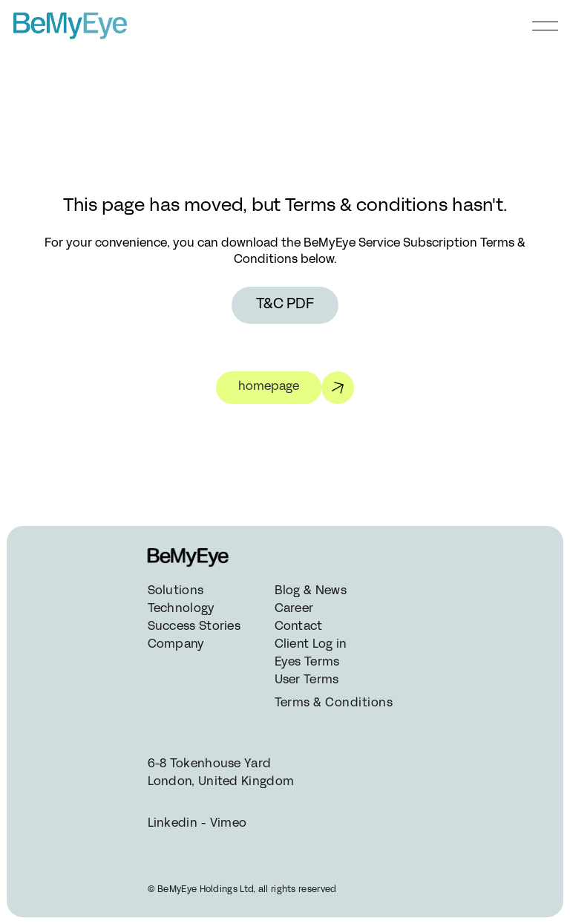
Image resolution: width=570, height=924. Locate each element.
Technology (181, 609)
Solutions (176, 591)
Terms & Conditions (332, 703)
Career (294, 609)
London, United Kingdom (221, 782)
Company (176, 645)
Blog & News (311, 591)
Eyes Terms (307, 663)
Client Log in (311, 645)
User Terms (307, 680)
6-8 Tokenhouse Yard (210, 764)
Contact (299, 627)
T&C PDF (285, 305)
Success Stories (194, 627)
